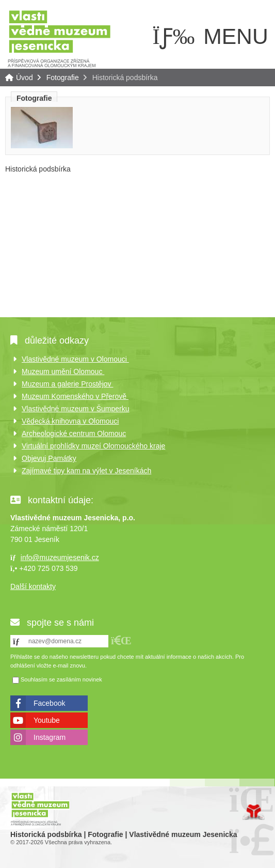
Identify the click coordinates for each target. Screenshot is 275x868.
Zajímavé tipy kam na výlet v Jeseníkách (86, 471)
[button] (121, 640)
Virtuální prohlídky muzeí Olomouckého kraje (93, 446)
